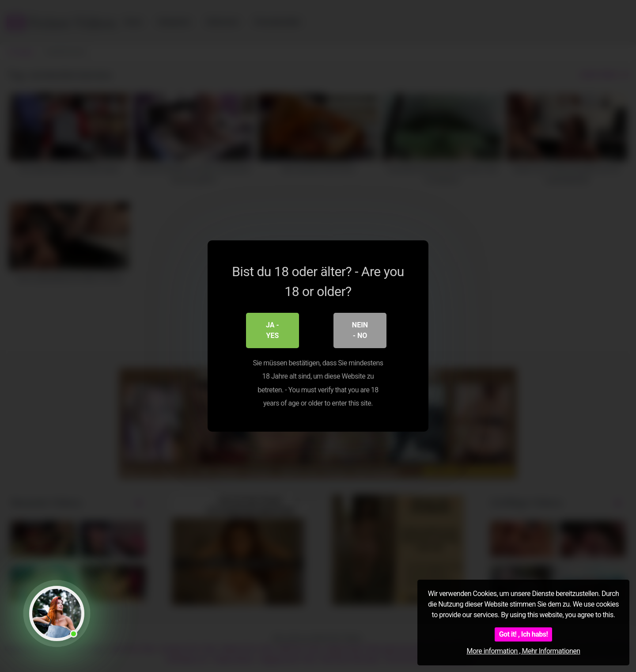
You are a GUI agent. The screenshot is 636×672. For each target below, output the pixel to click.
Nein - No (360, 330)
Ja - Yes (273, 330)
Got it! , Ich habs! (524, 634)
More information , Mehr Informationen (523, 651)
